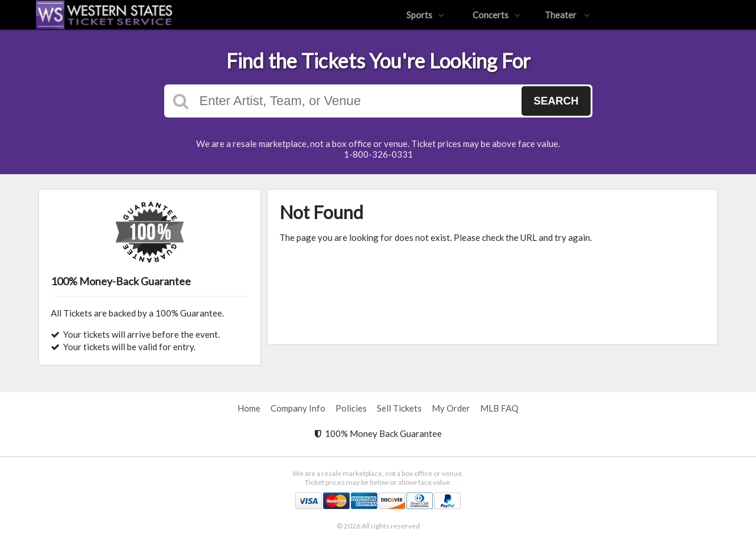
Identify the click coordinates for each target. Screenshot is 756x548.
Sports (425, 15)
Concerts (496, 15)
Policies (351, 408)
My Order (451, 408)
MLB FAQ (499, 408)
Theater (567, 15)
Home (249, 408)
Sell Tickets (399, 408)
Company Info (298, 408)
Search (556, 101)
